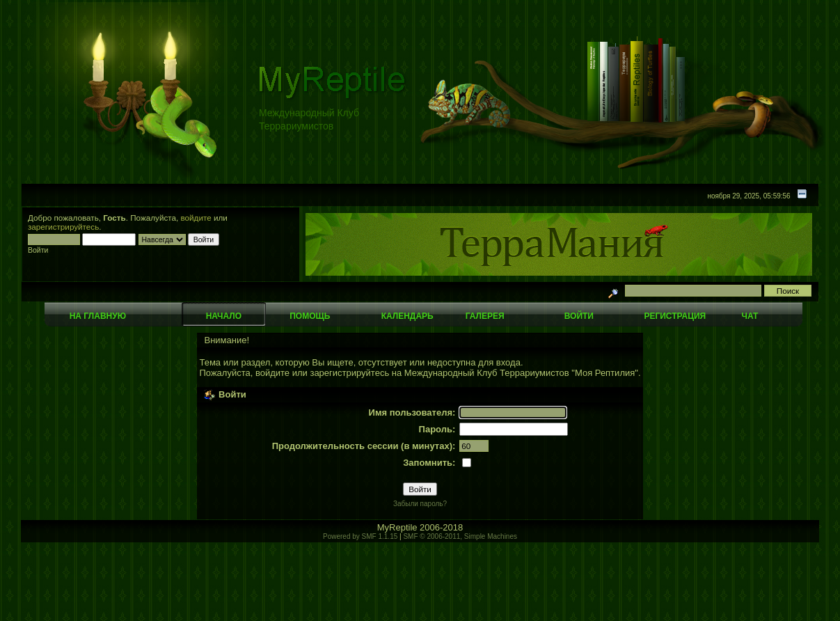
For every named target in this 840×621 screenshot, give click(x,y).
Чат (750, 316)
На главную (98, 316)
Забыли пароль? (420, 504)
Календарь (407, 316)
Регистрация (675, 316)
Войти (579, 316)
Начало (224, 316)
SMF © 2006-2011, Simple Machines (460, 536)
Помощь (310, 316)
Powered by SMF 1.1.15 (360, 536)
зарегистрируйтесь (63, 227)
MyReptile (397, 527)
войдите (196, 218)
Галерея (485, 316)
